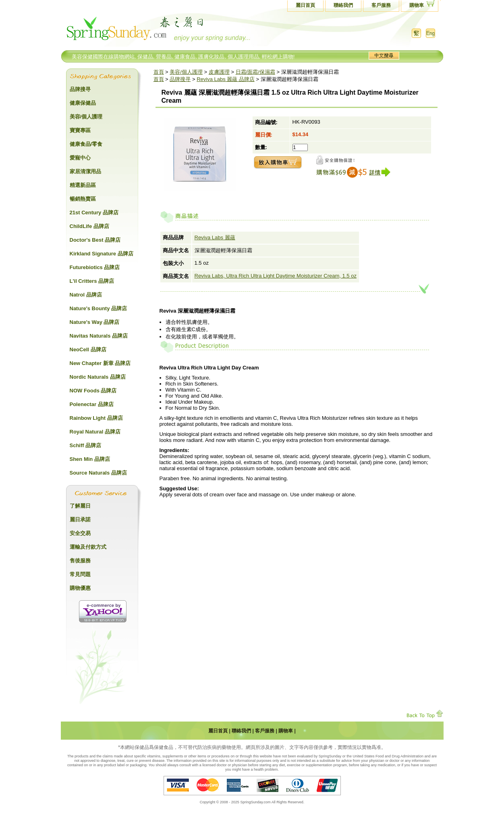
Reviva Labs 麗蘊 (215, 237)
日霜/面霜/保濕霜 (255, 72)
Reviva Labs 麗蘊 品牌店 (226, 79)
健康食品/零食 (86, 144)
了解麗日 (80, 506)
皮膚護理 (219, 72)
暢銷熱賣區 (83, 199)
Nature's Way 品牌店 (95, 322)
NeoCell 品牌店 (88, 349)
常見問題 (80, 574)
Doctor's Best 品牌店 (95, 240)
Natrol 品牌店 (86, 295)
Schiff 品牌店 (86, 445)
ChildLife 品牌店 (89, 226)
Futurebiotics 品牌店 (95, 267)
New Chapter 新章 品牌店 (100, 363)
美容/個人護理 (186, 72)
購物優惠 (80, 588)
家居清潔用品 (85, 171)
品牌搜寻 (180, 79)
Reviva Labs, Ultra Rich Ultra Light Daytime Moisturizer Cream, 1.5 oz (276, 276)
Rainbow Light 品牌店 (96, 418)
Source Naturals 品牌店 (98, 473)
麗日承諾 (80, 519)
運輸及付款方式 (88, 547)
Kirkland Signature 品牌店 (102, 254)
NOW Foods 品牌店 (93, 391)
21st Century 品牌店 (94, 213)
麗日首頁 (305, 5)
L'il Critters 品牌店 (92, 281)
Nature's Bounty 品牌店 (99, 308)
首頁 (159, 72)
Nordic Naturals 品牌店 (98, 377)
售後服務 (80, 561)
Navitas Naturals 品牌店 (99, 336)
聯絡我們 (343, 5)
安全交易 (80, 533)
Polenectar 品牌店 (92, 404)
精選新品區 (83, 185)
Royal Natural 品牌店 (95, 432)
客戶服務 (381, 5)
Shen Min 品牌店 (90, 459)
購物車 (417, 5)
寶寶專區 (80, 130)
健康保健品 (83, 103)
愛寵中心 (80, 158)
